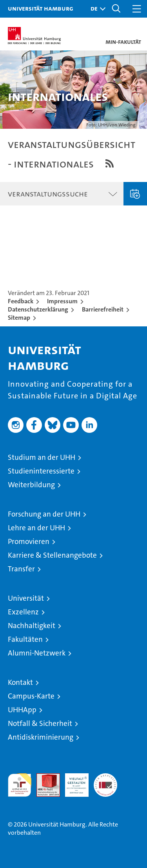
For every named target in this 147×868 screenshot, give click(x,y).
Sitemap (19, 318)
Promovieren (29, 541)
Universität (26, 598)
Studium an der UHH (42, 457)
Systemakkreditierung (105, 777)
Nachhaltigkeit (32, 626)
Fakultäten (25, 639)
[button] (96, 9)
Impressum (62, 301)
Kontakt (20, 682)
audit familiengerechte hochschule (20, 785)
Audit (44, 777)
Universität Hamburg (41, 8)
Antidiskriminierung (41, 737)
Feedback (21, 301)
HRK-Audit (73, 782)
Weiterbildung (31, 485)
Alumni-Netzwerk (37, 653)
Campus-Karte (31, 696)
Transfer (21, 569)
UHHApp (22, 710)
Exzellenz (23, 612)
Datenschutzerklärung (38, 309)
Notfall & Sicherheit (40, 723)
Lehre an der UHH (36, 528)
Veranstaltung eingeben (135, 194)
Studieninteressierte (41, 471)
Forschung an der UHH (44, 514)
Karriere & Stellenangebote (52, 555)
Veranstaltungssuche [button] (48, 194)
